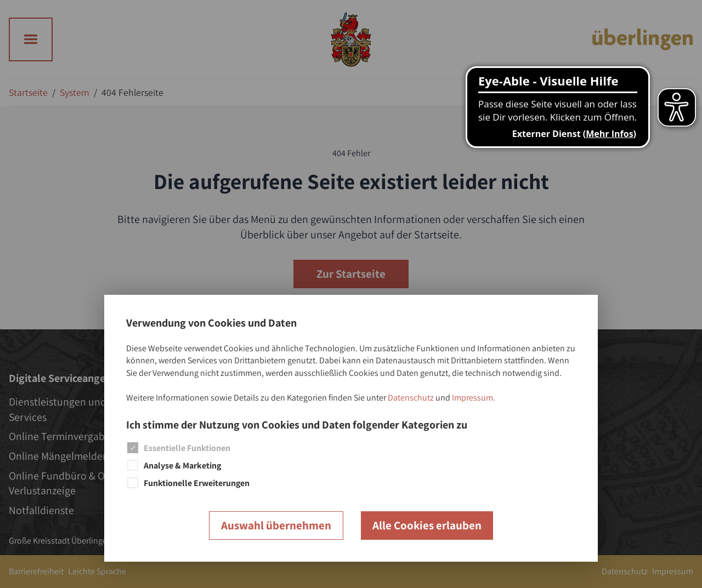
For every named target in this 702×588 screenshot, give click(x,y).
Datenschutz (411, 398)
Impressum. (474, 398)
